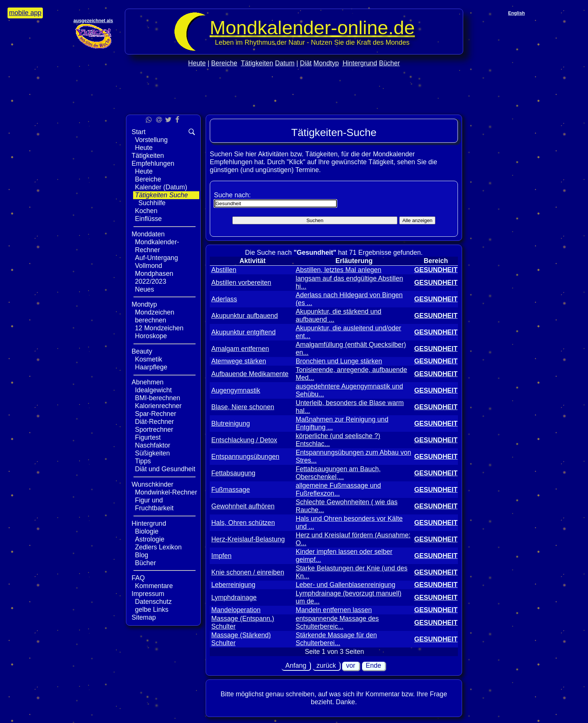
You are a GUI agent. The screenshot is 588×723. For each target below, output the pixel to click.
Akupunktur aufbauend (245, 316)
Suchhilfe (152, 203)
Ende (374, 666)
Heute (197, 63)
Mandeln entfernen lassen (333, 610)
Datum (285, 63)
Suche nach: (232, 195)
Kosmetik (149, 359)
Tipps (143, 461)
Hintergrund (360, 63)
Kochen (146, 211)
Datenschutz (153, 602)
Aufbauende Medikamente (250, 374)
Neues (145, 289)
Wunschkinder (152, 484)
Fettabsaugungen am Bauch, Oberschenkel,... (338, 473)
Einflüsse (148, 219)
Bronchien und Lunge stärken (339, 361)
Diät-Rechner (155, 422)
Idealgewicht (153, 390)
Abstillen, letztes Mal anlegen (338, 270)
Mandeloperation (236, 610)
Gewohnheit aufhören (243, 506)
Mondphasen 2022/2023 (154, 278)
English (517, 13)
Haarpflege (151, 367)
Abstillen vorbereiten (241, 283)
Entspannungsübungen (245, 457)
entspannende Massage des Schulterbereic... (337, 622)
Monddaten (148, 234)
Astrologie (150, 539)
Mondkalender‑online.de (312, 28)
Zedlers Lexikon (158, 547)
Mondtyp (326, 63)
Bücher (389, 63)
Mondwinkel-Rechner (166, 492)
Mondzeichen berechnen (155, 316)
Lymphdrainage (234, 597)
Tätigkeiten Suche (161, 195)
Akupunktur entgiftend (243, 332)
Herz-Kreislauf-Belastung (248, 539)
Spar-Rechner (156, 414)
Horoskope (151, 336)
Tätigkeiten (257, 63)
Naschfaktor (153, 445)
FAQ (138, 578)
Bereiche (224, 63)
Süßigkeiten (152, 453)
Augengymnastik (236, 390)
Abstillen (224, 270)
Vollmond (149, 266)
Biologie (147, 531)
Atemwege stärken (239, 361)
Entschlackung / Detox (244, 440)
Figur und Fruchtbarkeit (154, 504)
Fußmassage (231, 490)
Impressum (148, 594)
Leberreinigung (233, 585)
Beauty (142, 351)
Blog (142, 555)
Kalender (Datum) (161, 187)
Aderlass (224, 299)
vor (350, 666)
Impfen (221, 556)
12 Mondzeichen (159, 328)
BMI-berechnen (158, 398)
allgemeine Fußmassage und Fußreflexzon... (338, 489)
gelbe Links (152, 610)
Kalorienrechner (158, 406)
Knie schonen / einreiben (248, 572)
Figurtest (148, 437)
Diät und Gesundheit (165, 469)
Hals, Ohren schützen (243, 523)
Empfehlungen (153, 163)
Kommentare (154, 586)
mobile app (25, 13)
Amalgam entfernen (240, 349)
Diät (306, 63)
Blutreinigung (231, 424)
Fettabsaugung (233, 473)
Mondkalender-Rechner (157, 246)
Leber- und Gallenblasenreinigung (345, 585)
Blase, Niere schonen (243, 407)
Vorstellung (151, 140)
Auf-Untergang (156, 258)
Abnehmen (148, 382)
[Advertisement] (294, 106)
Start (139, 132)
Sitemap (144, 617)
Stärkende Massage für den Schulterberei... (336, 639)
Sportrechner (154, 430)
